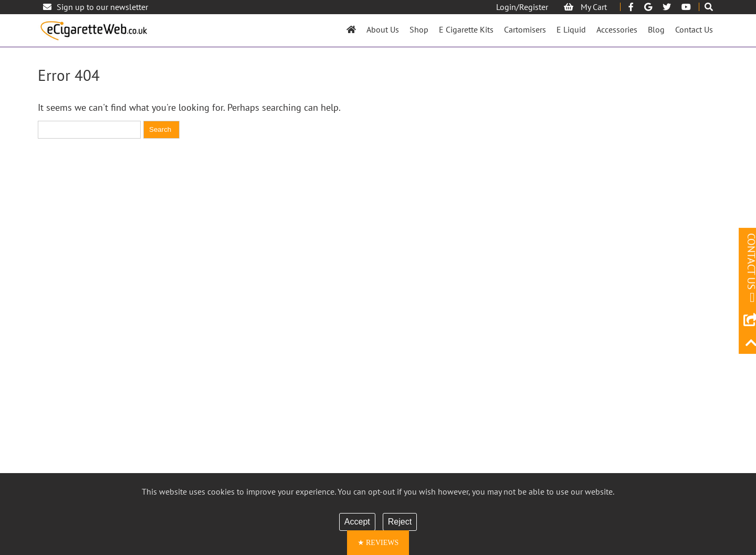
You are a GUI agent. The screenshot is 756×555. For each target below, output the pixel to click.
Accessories (617, 29)
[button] (378, 543)
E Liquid (571, 29)
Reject (400, 522)
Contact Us (694, 29)
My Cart (585, 7)
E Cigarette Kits (466, 29)
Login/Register (522, 7)
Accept (357, 522)
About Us (383, 29)
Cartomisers (525, 29)
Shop (419, 29)
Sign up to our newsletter (96, 7)
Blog (656, 29)
